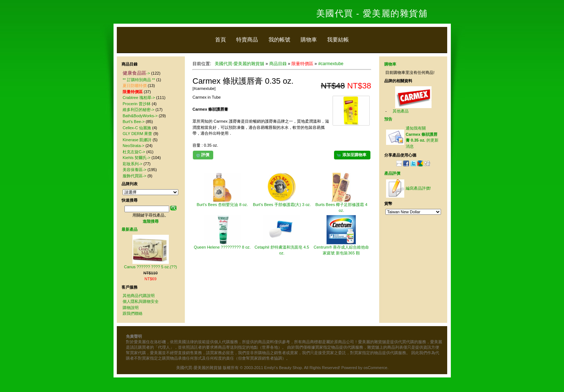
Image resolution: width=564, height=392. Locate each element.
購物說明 (131, 308)
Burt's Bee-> (134, 122)
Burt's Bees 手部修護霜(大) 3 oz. (282, 205)
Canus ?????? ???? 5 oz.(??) (151, 267)
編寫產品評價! (418, 188)
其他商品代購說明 (139, 296)
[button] (352, 155)
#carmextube (331, 64)
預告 (388, 119)
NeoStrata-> (134, 146)
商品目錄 (278, 64)
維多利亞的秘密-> (138, 110)
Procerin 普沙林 (137, 104)
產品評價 (392, 173)
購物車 (309, 39)
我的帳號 (279, 39)
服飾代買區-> (134, 176)
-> (136, 73)
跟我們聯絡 (133, 313)
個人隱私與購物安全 (141, 301)
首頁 (221, 39)
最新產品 (130, 229)
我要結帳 (338, 39)
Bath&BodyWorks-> (140, 116)
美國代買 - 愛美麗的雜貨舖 (372, 13)
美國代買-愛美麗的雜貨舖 (239, 64)
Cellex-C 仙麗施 (137, 128)
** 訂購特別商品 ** (139, 80)
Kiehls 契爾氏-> (136, 158)
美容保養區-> (134, 170)
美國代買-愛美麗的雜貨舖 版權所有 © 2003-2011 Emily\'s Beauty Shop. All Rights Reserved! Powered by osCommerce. (282, 368)
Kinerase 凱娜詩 (137, 140)
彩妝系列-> (132, 164)
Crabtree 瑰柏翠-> (139, 98)
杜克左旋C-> (134, 152)
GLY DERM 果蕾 (138, 134)
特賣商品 (247, 39)
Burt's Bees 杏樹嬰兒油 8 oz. (222, 205)
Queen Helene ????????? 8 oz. (222, 247)
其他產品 (401, 111)
